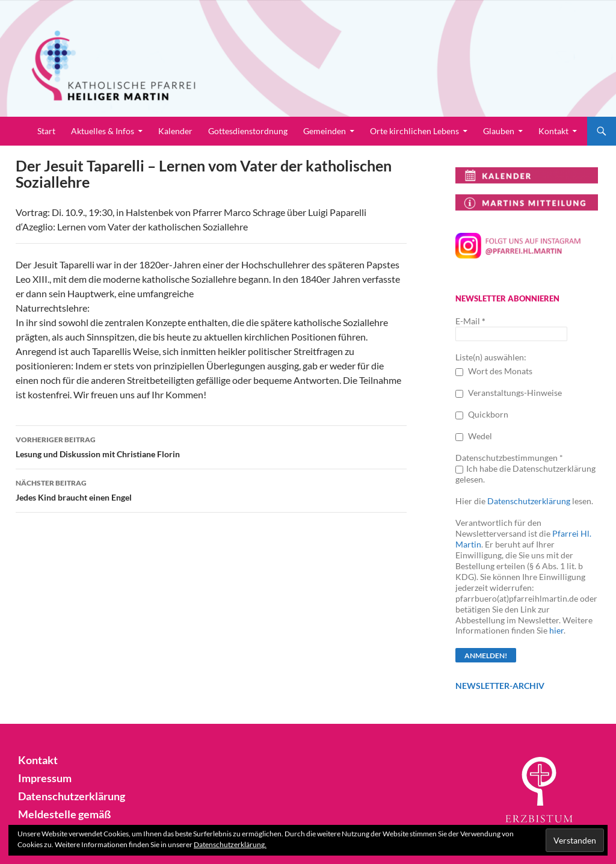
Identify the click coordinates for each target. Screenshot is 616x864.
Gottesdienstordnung (248, 131)
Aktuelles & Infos (103, 131)
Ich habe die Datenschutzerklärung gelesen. (525, 474)
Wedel (474, 436)
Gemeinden (325, 131)
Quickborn (482, 414)
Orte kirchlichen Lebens (414, 131)
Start (46, 131)
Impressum (42, 777)
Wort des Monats (494, 371)
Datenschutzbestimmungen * (509, 458)
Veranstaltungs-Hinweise (509, 393)
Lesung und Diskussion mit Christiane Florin (211, 446)
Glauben (499, 131)
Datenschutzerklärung (529, 501)
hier (556, 630)
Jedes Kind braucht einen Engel (211, 489)
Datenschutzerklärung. (230, 844)
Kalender (175, 131)
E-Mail (470, 321)
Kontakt (553, 131)
